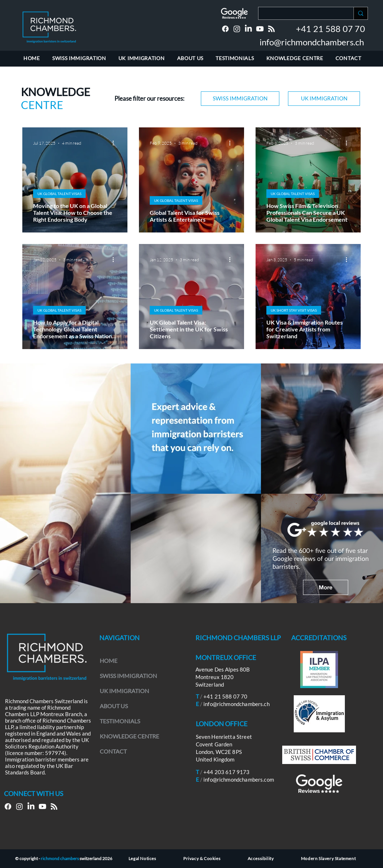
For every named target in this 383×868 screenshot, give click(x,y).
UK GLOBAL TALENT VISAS (59, 194)
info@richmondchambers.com (239, 779)
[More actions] (116, 143)
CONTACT (113, 751)
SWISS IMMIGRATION (128, 676)
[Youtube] (260, 29)
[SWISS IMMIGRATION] (240, 99)
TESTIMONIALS (120, 721)
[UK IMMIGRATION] (324, 99)
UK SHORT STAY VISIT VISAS (294, 310)
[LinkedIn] (248, 29)
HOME (109, 661)
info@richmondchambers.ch (312, 42)
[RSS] (271, 29)
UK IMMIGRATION (124, 691)
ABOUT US (114, 706)
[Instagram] (237, 29)
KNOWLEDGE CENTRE (129, 736)
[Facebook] (225, 29)
